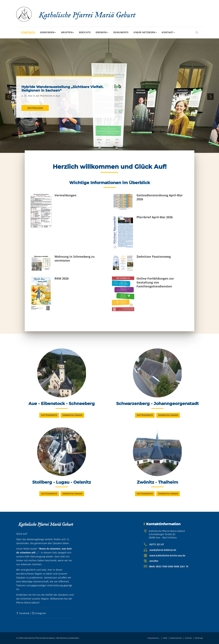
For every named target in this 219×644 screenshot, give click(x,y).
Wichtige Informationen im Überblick (110, 183)
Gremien (102, 32)
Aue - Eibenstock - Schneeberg (62, 404)
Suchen (188, 638)
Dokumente (121, 32)
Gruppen (68, 32)
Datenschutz (176, 638)
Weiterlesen (35, 108)
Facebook (23, 613)
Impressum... (154, 638)
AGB (165, 638)
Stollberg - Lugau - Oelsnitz (62, 482)
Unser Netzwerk (145, 32)
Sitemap (199, 638)
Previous (9, 97)
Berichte (85, 32)
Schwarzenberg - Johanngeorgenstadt (157, 404)
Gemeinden (48, 32)
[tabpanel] (109, 97)
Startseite (28, 32)
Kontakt (168, 32)
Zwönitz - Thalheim (157, 482)
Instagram (39, 613)
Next (210, 97)
